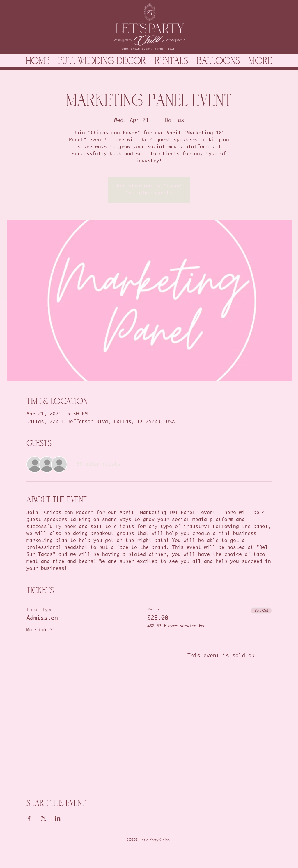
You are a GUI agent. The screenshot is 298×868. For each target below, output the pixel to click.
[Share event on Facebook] (29, 818)
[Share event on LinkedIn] (58, 818)
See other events (149, 193)
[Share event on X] (44, 818)
